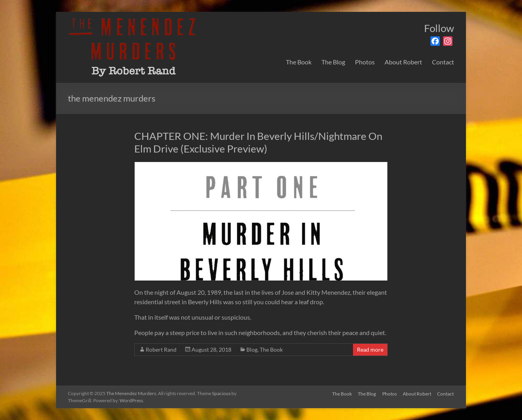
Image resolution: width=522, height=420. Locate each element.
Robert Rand (161, 349)
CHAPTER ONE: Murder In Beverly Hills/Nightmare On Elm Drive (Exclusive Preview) (258, 142)
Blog (252, 349)
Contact (443, 62)
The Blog (333, 62)
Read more (370, 349)
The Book (299, 62)
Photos (365, 62)
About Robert (403, 62)
